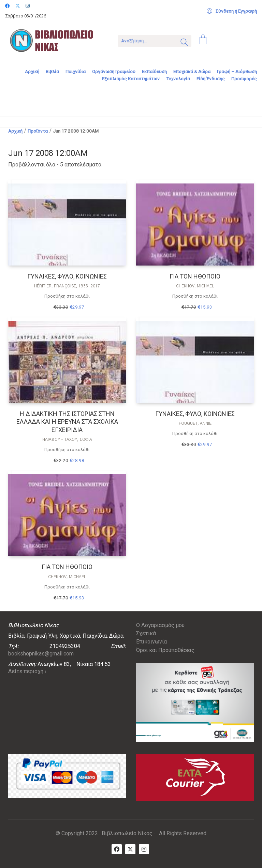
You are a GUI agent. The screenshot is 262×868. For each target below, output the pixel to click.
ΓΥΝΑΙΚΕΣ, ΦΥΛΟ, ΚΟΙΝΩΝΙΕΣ (67, 276)
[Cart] (203, 40)
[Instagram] (144, 849)
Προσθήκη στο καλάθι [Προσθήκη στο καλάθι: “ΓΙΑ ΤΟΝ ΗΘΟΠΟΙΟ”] (195, 296)
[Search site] (184, 43)
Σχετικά (146, 633)
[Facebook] (117, 849)
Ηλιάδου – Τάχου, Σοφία (67, 439)
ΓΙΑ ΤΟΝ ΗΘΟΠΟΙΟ (195, 276)
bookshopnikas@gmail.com (41, 654)
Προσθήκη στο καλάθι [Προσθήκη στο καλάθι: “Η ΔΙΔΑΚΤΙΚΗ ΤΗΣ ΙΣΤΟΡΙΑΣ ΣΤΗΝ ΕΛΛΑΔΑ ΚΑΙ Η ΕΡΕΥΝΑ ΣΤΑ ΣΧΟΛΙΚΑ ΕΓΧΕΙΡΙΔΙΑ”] (67, 450)
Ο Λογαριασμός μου (160, 625)
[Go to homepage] (56, 40)
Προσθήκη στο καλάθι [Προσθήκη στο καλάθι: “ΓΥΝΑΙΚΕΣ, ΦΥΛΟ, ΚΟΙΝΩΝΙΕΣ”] (67, 296)
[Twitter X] (130, 849)
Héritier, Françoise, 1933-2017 (67, 286)
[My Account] (232, 11)
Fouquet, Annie (195, 423)
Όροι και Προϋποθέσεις (165, 650)
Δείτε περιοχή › (27, 671)
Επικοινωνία (151, 642)
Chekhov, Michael (195, 286)
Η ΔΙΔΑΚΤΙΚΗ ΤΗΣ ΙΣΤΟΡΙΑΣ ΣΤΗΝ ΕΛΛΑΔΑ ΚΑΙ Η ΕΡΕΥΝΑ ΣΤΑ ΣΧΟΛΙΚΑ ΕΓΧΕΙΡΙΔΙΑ (67, 422)
